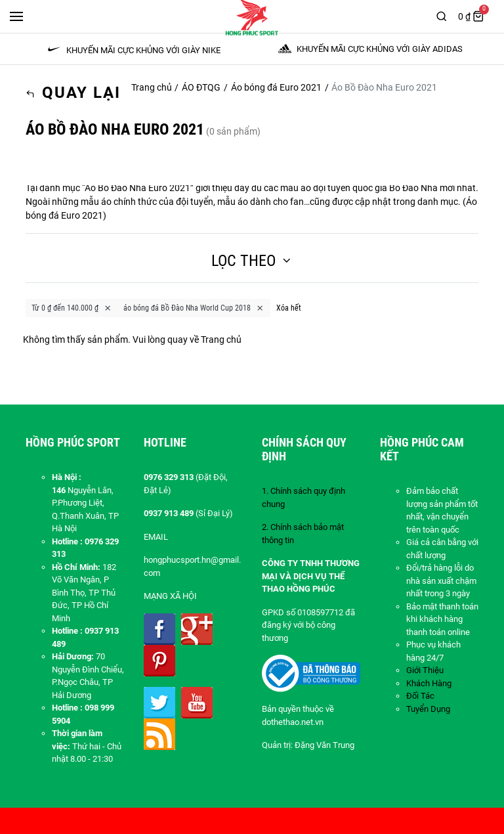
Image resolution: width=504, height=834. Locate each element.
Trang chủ (152, 87)
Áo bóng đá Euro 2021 (276, 87)
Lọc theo (252, 261)
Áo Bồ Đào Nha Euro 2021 (137, 188)
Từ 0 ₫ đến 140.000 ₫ (72, 308)
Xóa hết (289, 308)
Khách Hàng (429, 683)
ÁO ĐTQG (201, 87)
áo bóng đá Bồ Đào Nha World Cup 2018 (194, 308)
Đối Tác (420, 696)
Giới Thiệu (425, 670)
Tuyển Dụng (428, 709)
